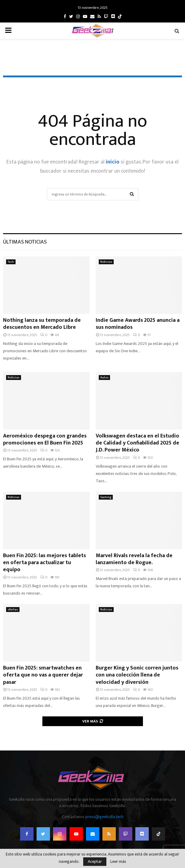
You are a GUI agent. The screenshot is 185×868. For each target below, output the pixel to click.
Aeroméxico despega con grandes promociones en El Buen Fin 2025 (45, 439)
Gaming (106, 497)
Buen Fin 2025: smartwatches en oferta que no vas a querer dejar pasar (43, 675)
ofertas (13, 610)
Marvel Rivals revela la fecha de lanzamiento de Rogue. (134, 559)
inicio (113, 162)
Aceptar (95, 861)
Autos (104, 378)
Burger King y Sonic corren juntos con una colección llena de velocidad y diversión (137, 675)
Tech (11, 262)
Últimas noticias (25, 242)
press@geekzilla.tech (104, 817)
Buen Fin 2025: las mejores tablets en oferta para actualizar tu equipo (44, 563)
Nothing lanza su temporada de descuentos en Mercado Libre (42, 324)
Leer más (118, 862)
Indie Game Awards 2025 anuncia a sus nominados (138, 324)
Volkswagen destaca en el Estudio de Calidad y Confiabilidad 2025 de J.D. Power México (137, 443)
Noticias (106, 262)
